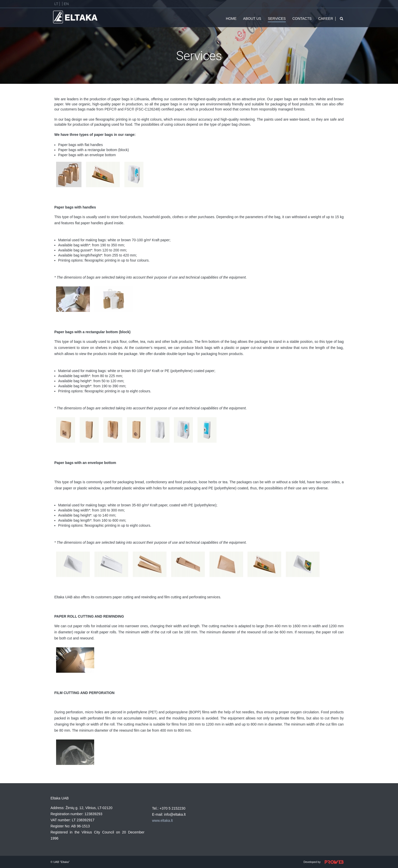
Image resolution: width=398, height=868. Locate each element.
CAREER (326, 19)
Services (277, 19)
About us (252, 19)
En (66, 4)
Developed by (326, 862)
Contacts (302, 19)
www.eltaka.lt (162, 821)
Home (231, 19)
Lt (56, 4)
